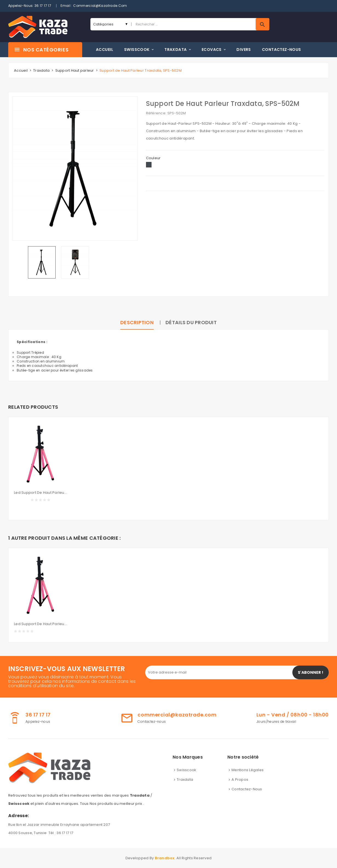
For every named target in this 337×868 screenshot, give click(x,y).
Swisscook (186, 770)
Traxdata (185, 780)
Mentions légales (248, 770)
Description (137, 322)
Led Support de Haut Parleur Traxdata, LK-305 (41, 493)
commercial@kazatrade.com (100, 6)
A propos (240, 780)
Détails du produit (191, 322)
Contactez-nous (247, 789)
